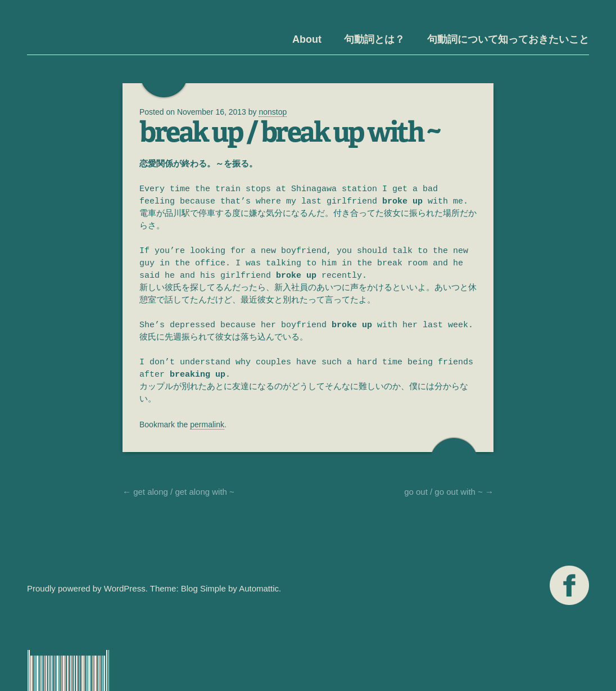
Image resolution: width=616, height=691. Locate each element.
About (307, 39)
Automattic (259, 588)
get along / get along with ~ (178, 492)
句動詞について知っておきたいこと (508, 39)
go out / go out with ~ (449, 492)
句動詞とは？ (374, 39)
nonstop (273, 112)
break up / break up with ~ (289, 132)
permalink (207, 424)
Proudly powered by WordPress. (87, 588)
